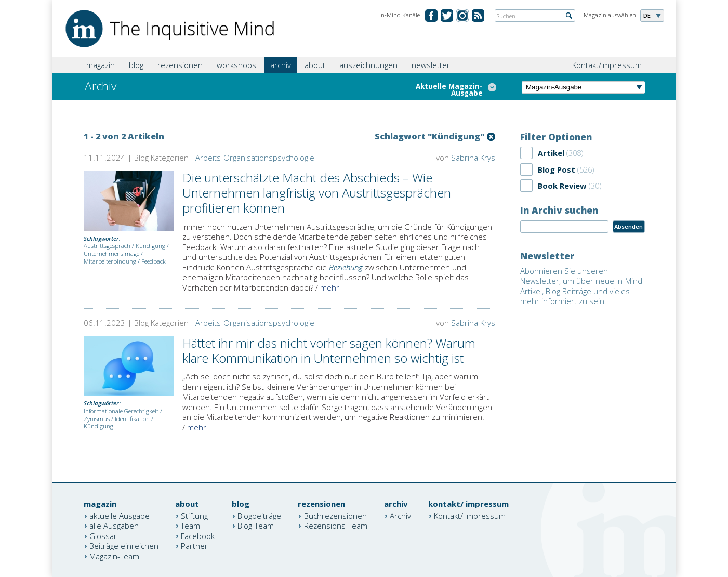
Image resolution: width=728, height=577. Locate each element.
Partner (194, 546)
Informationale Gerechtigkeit (121, 411)
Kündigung (150, 246)
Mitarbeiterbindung (110, 261)
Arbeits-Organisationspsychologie (255, 158)
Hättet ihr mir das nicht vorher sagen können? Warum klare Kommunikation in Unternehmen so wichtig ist (329, 350)
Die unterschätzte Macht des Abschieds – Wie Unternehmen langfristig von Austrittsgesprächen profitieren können (317, 193)
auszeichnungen (368, 65)
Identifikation (132, 419)
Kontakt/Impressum (607, 65)
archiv (281, 65)
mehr (330, 287)
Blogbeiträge (259, 515)
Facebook (198, 535)
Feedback (154, 261)
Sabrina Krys (473, 158)
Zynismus (97, 419)
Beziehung (346, 267)
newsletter (431, 65)
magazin (101, 65)
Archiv (400, 515)
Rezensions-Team (336, 526)
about (315, 65)
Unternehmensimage (111, 253)
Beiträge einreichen (124, 546)
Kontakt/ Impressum (470, 515)
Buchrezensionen (335, 515)
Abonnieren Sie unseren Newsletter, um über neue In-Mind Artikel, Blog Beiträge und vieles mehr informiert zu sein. (581, 286)
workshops (236, 65)
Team (190, 526)
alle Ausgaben (114, 526)
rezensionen (180, 65)
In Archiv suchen (559, 210)
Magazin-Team (114, 556)
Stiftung (194, 515)
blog (136, 65)
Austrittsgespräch (107, 246)
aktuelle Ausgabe (120, 515)
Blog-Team (256, 526)
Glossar (103, 535)
